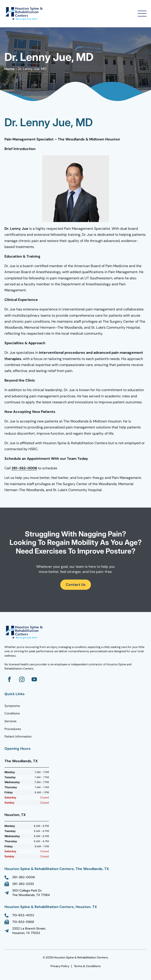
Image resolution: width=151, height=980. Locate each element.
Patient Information (18, 736)
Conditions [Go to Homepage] (12, 713)
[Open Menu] (142, 14)
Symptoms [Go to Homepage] (12, 706)
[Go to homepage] (24, 632)
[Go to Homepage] (24, 14)
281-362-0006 (24, 468)
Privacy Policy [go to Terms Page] (60, 966)
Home (9, 69)
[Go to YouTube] (34, 679)
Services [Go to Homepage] (10, 721)
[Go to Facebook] (9, 679)
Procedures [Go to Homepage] (13, 729)
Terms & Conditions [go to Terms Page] (87, 966)
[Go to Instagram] (22, 679)
